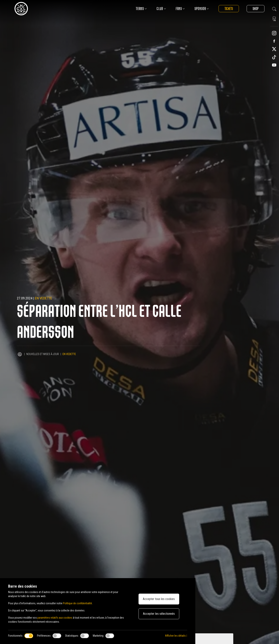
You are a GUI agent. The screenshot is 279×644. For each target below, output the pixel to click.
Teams (141, 9)
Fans (180, 9)
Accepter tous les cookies (159, 599)
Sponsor (202, 9)
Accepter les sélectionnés (159, 614)
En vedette (43, 298)
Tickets (229, 9)
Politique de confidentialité (77, 603)
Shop (256, 9)
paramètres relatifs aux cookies (55, 618)
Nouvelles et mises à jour (43, 354)
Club (161, 9)
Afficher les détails (176, 636)
